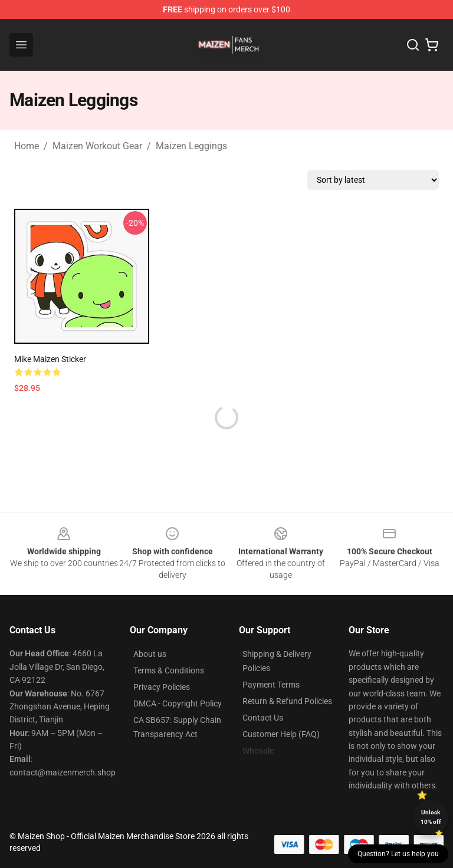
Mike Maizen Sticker (50, 359)
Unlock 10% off (431, 817)
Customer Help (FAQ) (281, 734)
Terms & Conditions (169, 670)
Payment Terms (271, 685)
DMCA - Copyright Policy (178, 703)
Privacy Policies (162, 687)
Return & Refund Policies (287, 701)
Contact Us (263, 718)
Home (27, 146)
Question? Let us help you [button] (398, 854)
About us (150, 654)
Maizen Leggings (191, 146)
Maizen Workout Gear (97, 146)
